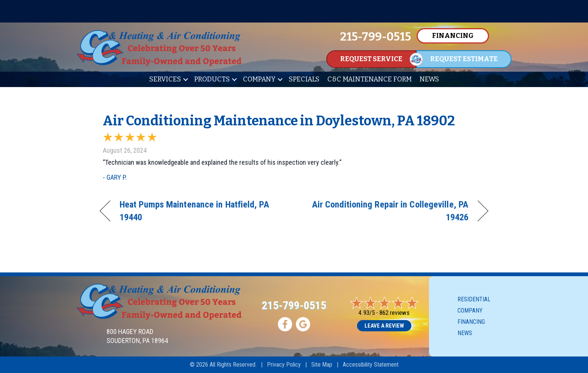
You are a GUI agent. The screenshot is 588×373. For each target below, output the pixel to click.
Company (259, 79)
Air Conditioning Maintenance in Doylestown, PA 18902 (279, 121)
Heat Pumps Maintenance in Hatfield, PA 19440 (194, 211)
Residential (474, 299)
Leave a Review (384, 326)
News (429, 79)
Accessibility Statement (371, 365)
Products (212, 79)
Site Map (322, 365)
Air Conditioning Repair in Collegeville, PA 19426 (387, 211)
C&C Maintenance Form (370, 79)
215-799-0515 (294, 305)
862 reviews (394, 313)
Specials (304, 79)
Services (165, 79)
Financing (471, 322)
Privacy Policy (284, 365)
